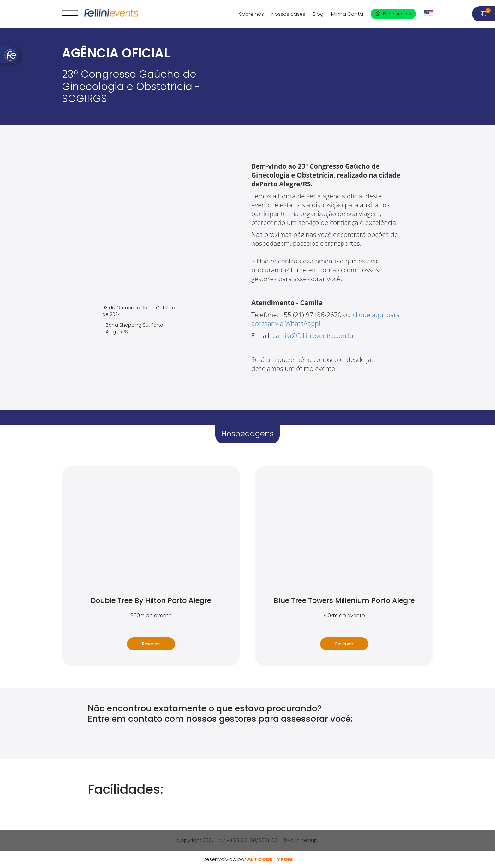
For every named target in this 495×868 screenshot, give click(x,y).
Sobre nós (251, 14)
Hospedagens (247, 434)
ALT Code (260, 859)
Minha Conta (347, 14)
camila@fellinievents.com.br (314, 335)
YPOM (285, 859)
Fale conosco (393, 14)
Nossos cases (288, 14)
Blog (318, 14)
